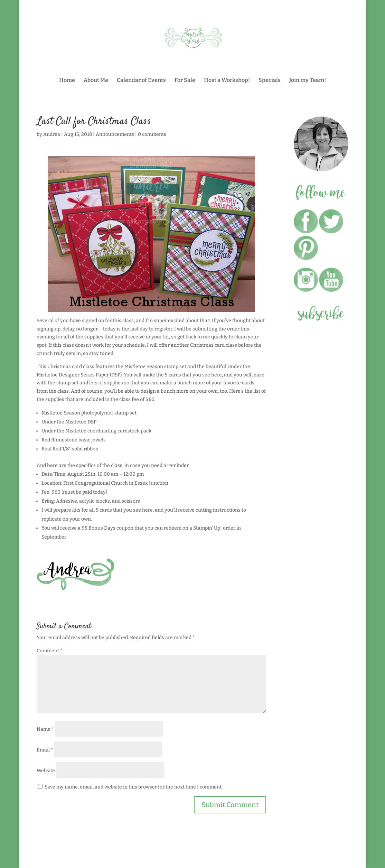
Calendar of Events (141, 81)
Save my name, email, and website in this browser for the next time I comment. (134, 787)
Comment (50, 651)
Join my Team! (308, 81)
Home (67, 81)
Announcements (115, 134)
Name (45, 729)
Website (46, 771)
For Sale (185, 81)
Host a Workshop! (227, 81)
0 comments (152, 134)
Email (45, 750)
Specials (270, 81)
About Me (96, 81)
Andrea (52, 134)
